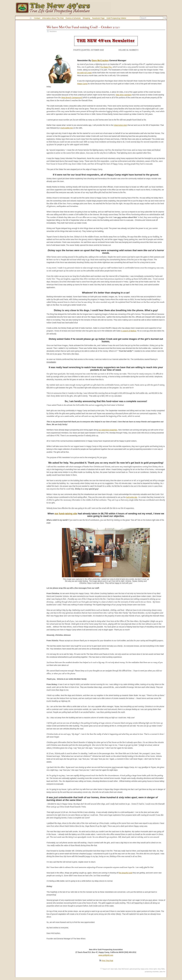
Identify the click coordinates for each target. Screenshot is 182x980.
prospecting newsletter (152, 972)
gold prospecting (135, 969)
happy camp (144, 969)
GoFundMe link (67, 128)
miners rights (153, 969)
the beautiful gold (126, 873)
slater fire (162, 972)
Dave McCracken (100, 60)
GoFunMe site (132, 497)
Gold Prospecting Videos (116, 18)
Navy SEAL (161, 969)
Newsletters (53, 31)
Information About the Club (53, 18)
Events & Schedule (73, 18)
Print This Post (107, 961)
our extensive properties (108, 430)
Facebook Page (98, 18)
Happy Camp (82, 84)
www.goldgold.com (106, 955)
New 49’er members (124, 95)
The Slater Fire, (106, 67)
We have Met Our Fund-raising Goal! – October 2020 (83, 27)
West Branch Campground (72, 98)
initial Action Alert (121, 125)
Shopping (86, 18)
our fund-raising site (66, 514)
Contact (37, 18)
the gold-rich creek (84, 73)
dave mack (114, 969)
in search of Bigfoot (129, 331)
